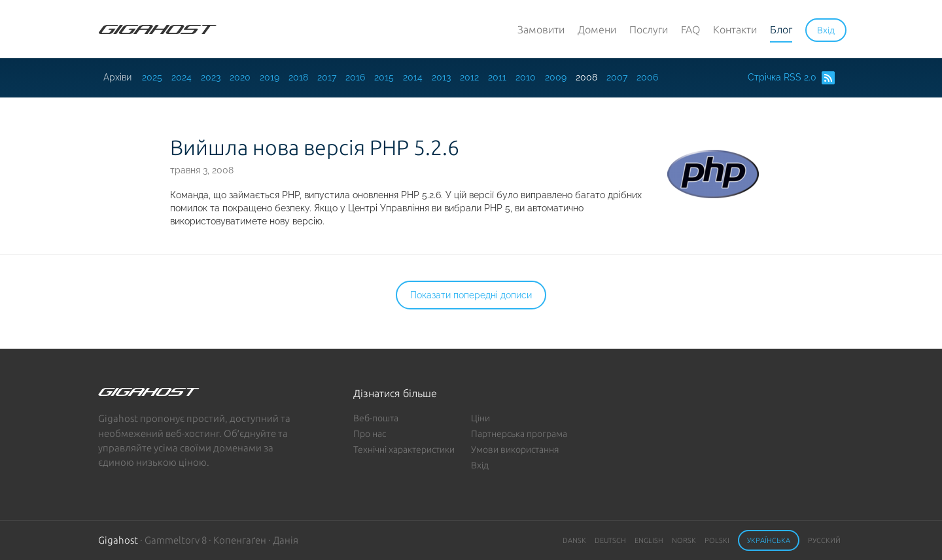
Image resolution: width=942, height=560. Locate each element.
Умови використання (515, 449)
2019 (270, 77)
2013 (441, 77)
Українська (769, 540)
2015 (384, 77)
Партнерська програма (519, 434)
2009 (556, 77)
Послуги (649, 29)
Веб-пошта (376, 418)
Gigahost (118, 540)
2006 (647, 77)
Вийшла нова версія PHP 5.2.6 (315, 148)
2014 (413, 77)
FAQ (690, 29)
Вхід (480, 465)
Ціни (480, 418)
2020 (240, 77)
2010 (526, 77)
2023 (211, 77)
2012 (469, 77)
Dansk (574, 540)
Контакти (735, 29)
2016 (355, 77)
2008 (586, 77)
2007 (617, 77)
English (649, 540)
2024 (182, 77)
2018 (298, 77)
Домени (597, 29)
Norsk (684, 540)
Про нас (370, 434)
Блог (781, 29)
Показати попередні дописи (471, 295)
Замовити (541, 29)
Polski (717, 540)
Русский (824, 540)
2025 (152, 77)
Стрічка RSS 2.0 (791, 78)
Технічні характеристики (404, 449)
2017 (327, 77)
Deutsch (610, 540)
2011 (497, 77)
